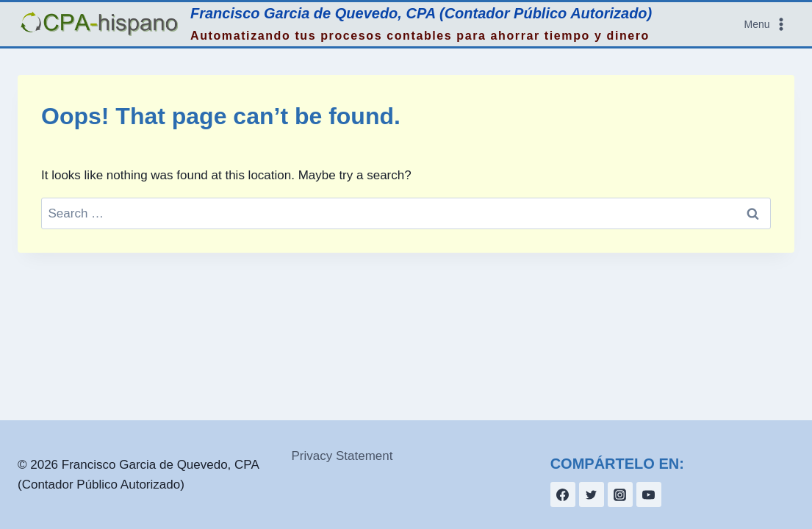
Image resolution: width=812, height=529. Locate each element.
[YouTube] (649, 494)
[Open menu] (766, 24)
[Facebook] (563, 494)
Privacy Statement (342, 456)
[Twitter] (592, 494)
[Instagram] (620, 494)
